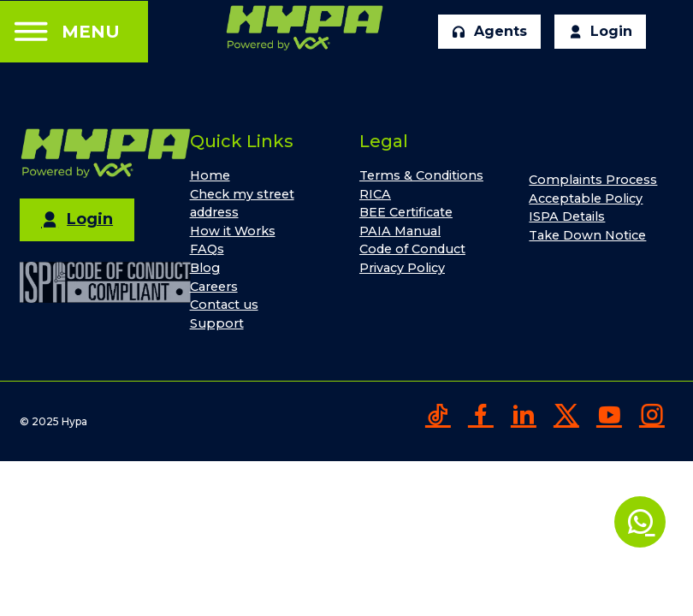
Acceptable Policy (586, 198)
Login (600, 32)
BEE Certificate (406, 212)
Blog (205, 268)
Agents (489, 32)
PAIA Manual (400, 231)
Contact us (224, 305)
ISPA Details (567, 216)
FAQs (207, 249)
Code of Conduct (412, 249)
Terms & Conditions (421, 175)
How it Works (233, 231)
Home (210, 175)
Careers (214, 287)
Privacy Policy (402, 268)
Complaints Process (593, 180)
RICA (375, 194)
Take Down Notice (587, 235)
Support (217, 323)
